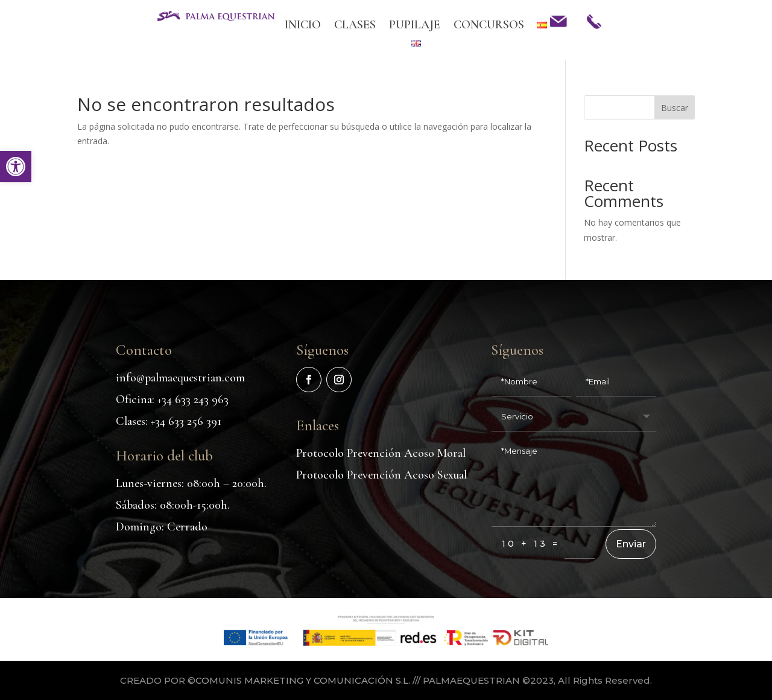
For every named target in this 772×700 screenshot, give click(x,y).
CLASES (355, 26)
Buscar (675, 108)
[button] (16, 167)
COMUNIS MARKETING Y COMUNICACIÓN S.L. (303, 683)
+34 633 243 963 (193, 432)
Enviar (631, 577)
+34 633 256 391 (186, 454)
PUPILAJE (415, 26)
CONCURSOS (489, 26)
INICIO (303, 26)
